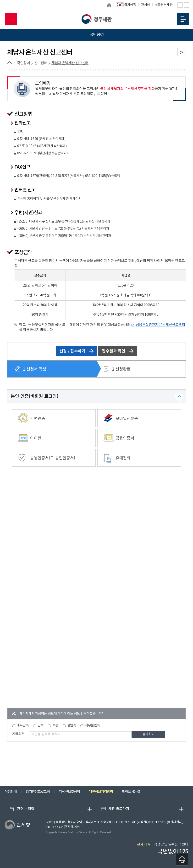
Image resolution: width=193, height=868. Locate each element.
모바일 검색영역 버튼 (11, 19)
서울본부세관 (164, 5)
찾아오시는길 (131, 792)
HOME (10, 63)
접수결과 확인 (118, 351)
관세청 (145, 5)
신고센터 (41, 63)
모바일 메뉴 (183, 19)
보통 (55, 725)
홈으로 (109, 5)
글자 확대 (180, 5)
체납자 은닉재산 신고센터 (70, 63)
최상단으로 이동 (182, 859)
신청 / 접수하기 (77, 351)
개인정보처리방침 (101, 792)
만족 (41, 725)
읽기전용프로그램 (38, 792)
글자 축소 (187, 5)
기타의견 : (19, 734)
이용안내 (11, 792)
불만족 (72, 725)
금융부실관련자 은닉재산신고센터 (160, 325)
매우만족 (23, 725)
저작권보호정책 (69, 792)
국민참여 (23, 63)
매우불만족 (92, 725)
